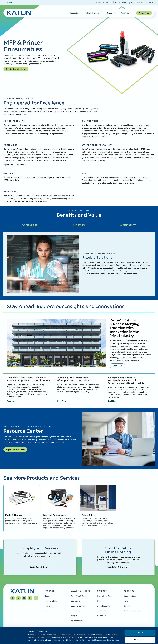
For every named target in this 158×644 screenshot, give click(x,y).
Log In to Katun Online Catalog (118, 567)
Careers (127, 606)
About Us (126, 13)
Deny (140, 630)
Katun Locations (130, 596)
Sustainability (128, 225)
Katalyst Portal (119, 3)
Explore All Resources (15, 449)
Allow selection (140, 623)
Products (75, 13)
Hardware (48, 596)
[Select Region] (136, 3)
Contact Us (144, 13)
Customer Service (78, 606)
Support (111, 13)
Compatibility (30, 225)
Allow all (140, 616)
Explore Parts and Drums (15, 165)
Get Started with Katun (16, 69)
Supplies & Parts (51, 601)
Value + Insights (93, 13)
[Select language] (150, 3)
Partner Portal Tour (105, 596)
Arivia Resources (104, 606)
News (126, 601)
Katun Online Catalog (101, 3)
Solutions (48, 606)
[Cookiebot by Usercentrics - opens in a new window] (14, 640)
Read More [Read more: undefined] (117, 366)
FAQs (99, 601)
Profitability (79, 225)
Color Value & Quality (79, 596)
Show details (113, 640)
